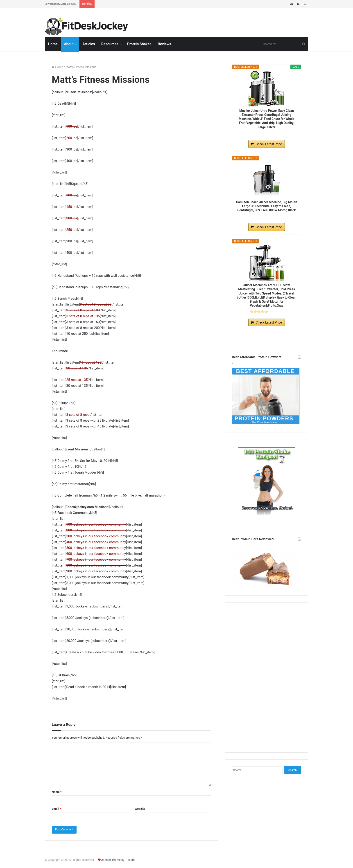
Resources (110, 44)
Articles (89, 44)
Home (53, 44)
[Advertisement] (267, 677)
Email (57, 809)
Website (140, 809)
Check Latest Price (269, 144)
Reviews (165, 44)
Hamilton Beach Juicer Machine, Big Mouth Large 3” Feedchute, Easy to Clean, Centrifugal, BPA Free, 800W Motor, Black (267, 206)
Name (57, 792)
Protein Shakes (139, 44)
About (69, 44)
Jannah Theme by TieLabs (118, 860)
